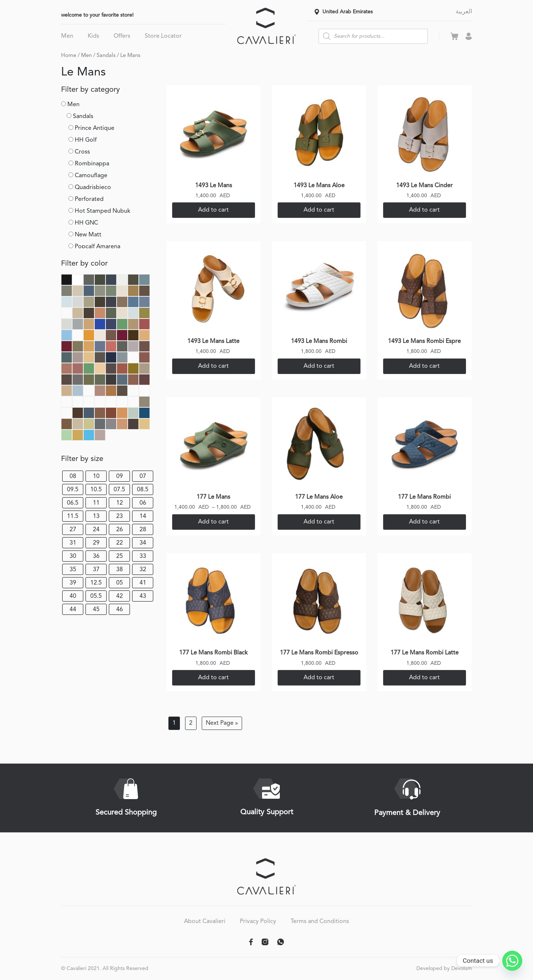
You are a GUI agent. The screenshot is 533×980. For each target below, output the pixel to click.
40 (73, 596)
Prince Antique (95, 128)
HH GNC (86, 223)
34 (143, 543)
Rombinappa (92, 164)
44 (73, 610)
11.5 (73, 516)
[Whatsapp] (512, 961)
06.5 (73, 503)
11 (96, 503)
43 (143, 596)
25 (120, 556)
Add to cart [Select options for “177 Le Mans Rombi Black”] (213, 678)
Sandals (106, 56)
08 (73, 476)
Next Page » (222, 723)
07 (143, 476)
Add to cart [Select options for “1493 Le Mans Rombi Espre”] (424, 366)
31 (73, 543)
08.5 (143, 490)
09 (120, 476)
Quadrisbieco (93, 188)
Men (67, 36)
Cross (82, 152)
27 (73, 530)
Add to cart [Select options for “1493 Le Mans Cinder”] (424, 210)
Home (69, 56)
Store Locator (163, 36)
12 (120, 503)
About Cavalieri (205, 922)
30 (73, 556)
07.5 (119, 490)
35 (73, 570)
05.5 (96, 596)
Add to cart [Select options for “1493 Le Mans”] (213, 210)
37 (96, 570)
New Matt (88, 235)
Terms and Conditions (320, 922)
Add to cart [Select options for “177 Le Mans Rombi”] (424, 522)
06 (143, 503)
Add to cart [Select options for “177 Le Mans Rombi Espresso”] (319, 678)
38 (120, 570)
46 (120, 610)
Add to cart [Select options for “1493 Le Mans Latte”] (213, 366)
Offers (122, 36)
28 (143, 530)
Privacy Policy (258, 922)
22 (120, 543)
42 (120, 596)
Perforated (89, 199)
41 (143, 583)
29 (96, 543)
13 (96, 516)
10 (96, 476)
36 (96, 556)
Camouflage (91, 176)
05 (120, 583)
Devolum (462, 969)
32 (143, 570)
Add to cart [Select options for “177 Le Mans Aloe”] (319, 522)
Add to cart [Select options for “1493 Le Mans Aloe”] (319, 210)
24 (96, 530)
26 (120, 530)
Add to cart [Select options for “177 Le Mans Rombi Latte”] (424, 678)
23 (120, 516)
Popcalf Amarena (98, 247)
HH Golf (86, 140)
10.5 (96, 490)
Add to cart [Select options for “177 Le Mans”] (213, 522)
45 (96, 610)
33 (143, 556)
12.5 (96, 583)
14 (143, 516)
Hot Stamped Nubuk (103, 211)
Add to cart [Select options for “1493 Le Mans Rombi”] (319, 366)
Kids (93, 36)
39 (73, 583)
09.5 (73, 490)
